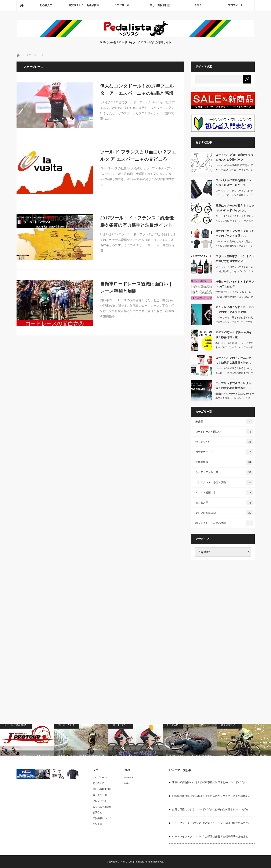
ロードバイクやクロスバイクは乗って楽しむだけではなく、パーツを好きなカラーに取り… (234, 220)
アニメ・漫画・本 (224, 493)
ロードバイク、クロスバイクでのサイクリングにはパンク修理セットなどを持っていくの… (234, 195)
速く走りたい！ (224, 442)
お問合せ (97, 812)
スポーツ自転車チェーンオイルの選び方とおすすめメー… (235, 259)
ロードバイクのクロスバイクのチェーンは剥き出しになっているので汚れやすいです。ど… (234, 271)
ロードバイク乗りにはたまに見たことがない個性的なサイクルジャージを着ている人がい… (234, 246)
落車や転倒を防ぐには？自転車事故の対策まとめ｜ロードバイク (209, 782)
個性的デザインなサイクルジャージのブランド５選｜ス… (235, 233)
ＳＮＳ (198, 5)
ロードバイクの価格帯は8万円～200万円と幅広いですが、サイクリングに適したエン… (234, 170)
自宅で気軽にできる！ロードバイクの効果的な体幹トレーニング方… (211, 809)
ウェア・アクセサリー (224, 472)
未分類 (224, 422)
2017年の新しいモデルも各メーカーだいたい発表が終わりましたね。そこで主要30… (234, 297)
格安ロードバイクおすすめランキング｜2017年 (235, 284)
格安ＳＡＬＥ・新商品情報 (84, 5)
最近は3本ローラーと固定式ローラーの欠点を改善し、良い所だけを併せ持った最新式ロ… (235, 398)
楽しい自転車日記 (160, 5)
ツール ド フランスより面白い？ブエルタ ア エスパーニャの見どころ (138, 155)
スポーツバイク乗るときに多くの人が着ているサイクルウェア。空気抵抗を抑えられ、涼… (234, 322)
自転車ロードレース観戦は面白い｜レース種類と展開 (136, 287)
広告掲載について (102, 818)
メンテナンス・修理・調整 (224, 482)
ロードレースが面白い (224, 432)
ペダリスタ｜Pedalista (132, 862)
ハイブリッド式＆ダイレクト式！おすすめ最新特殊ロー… (233, 386)
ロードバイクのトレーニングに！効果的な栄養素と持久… (233, 360)
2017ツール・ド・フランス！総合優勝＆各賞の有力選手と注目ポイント (137, 221)
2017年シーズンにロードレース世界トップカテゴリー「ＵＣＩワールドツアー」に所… (234, 347)
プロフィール (236, 5)
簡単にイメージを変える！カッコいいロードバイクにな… (235, 208)
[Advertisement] (223, 628)
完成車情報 (224, 462)
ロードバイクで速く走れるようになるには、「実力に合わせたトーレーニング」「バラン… (234, 373)
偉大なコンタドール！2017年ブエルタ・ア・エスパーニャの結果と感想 (137, 90)
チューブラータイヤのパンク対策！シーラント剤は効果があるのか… (211, 823)
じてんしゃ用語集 (102, 807)
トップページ (100, 778)
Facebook (130, 778)
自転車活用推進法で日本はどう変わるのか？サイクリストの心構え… (211, 796)
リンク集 (97, 824)
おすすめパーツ (224, 452)
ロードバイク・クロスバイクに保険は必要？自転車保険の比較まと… (211, 837)
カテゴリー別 (122, 5)
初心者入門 (46, 5)
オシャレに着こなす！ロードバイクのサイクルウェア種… (235, 309)
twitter (128, 783)
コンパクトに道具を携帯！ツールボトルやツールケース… (235, 183)
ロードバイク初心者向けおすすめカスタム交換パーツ (235, 157)
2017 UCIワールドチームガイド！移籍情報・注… (234, 335)
